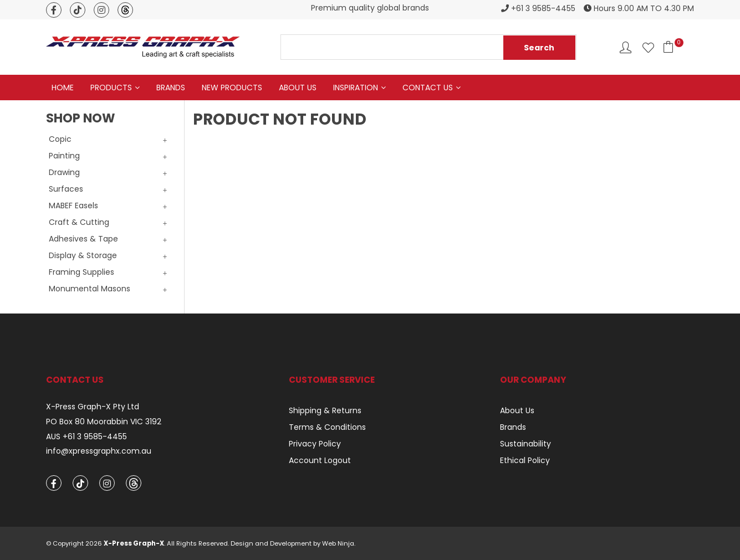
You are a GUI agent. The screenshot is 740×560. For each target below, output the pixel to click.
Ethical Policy (525, 460)
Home (63, 88)
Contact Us (428, 88)
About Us (298, 88)
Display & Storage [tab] (83, 255)
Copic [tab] (60, 139)
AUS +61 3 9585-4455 (86, 437)
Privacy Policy (315, 444)
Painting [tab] (64, 156)
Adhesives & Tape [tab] (83, 239)
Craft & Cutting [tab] (79, 222)
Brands (171, 88)
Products (111, 88)
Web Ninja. (339, 543)
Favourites (648, 47)
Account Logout (320, 460)
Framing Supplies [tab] (81, 272)
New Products (232, 88)
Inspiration (356, 88)
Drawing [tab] (64, 172)
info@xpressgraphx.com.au (99, 451)
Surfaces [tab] (66, 189)
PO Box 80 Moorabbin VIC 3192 (104, 422)
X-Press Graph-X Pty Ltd (93, 407)
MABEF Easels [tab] (73, 205)
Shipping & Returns (325, 410)
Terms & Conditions (327, 427)
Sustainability (525, 444)
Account (626, 47)
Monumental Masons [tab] (90, 289)
